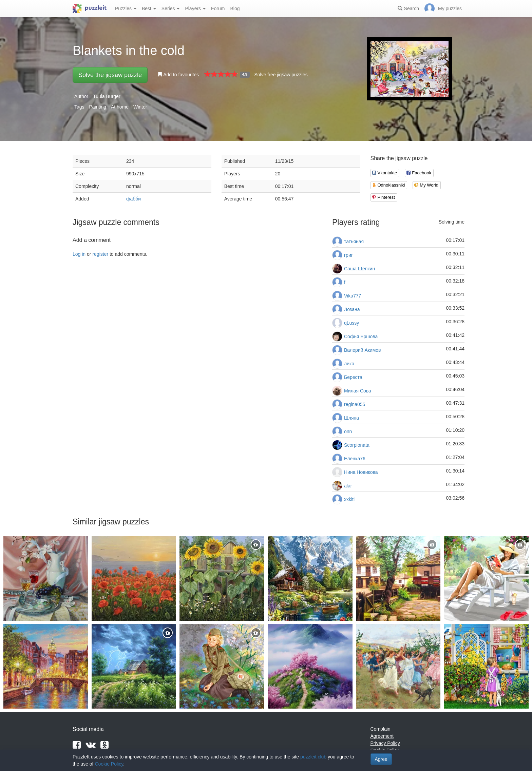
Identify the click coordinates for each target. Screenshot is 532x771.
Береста (353, 377)
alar (348, 486)
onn (348, 431)
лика (349, 364)
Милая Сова (358, 391)
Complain (381, 729)
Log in (79, 254)
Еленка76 (355, 459)
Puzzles (126, 8)
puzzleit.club (313, 757)
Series (171, 8)
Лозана (352, 309)
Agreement (382, 736)
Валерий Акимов (363, 350)
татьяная (354, 242)
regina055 (355, 404)
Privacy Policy (385, 743)
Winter (140, 107)
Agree (381, 759)
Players (195, 8)
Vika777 (353, 296)
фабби (134, 199)
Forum (218, 8)
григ (348, 255)
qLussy (351, 323)
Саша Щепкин (359, 269)
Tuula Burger (107, 96)
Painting (98, 107)
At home (120, 107)
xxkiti (349, 499)
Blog (235, 8)
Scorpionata (357, 445)
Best (149, 8)
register (100, 254)
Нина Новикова (361, 472)
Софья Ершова (361, 336)
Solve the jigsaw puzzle (110, 75)
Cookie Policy (109, 764)
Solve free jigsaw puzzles (281, 75)
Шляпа (351, 418)
